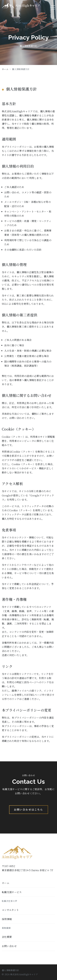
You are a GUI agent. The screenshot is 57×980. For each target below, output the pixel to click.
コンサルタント (10, 910)
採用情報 (7, 919)
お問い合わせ (9, 946)
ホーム (5, 69)
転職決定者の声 (9, 901)
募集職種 (6, 928)
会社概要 (7, 937)
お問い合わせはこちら (29, 810)
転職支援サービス (12, 892)
